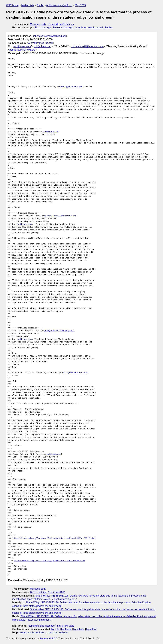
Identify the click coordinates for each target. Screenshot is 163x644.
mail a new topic (65, 626)
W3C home (12, 5)
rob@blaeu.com (22, 46)
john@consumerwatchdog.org (50, 36)
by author (91, 629)
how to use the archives (32, 633)
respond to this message (41, 626)
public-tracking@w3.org (59, 5)
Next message (43, 28)
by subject (79, 629)
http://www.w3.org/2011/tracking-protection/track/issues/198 (49, 561)
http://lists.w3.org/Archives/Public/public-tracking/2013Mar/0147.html (54, 538)
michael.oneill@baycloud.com (87, 46)
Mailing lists (28, 5)
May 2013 (80, 5)
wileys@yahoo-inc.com (41, 43)
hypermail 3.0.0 (49, 639)
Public (40, 5)
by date (55, 629)
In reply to (80, 28)
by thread (66, 629)
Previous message (63, 28)
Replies (109, 28)
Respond (53, 24)
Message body (38, 24)
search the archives (57, 633)
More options (67, 24)
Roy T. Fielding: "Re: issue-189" (48, 592)
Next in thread (95, 28)
